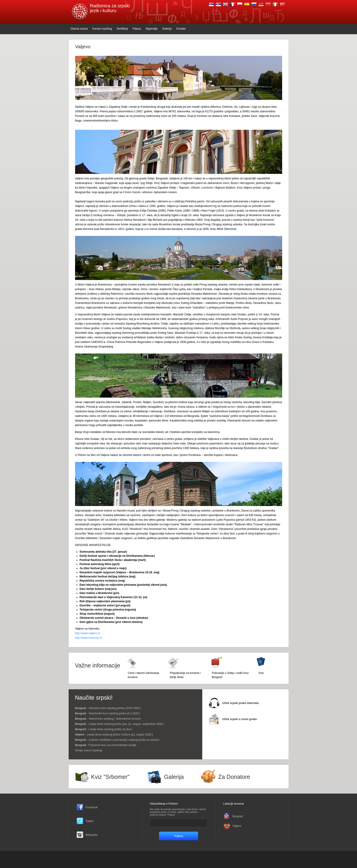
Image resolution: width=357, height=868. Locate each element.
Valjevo (237, 826)
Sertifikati (122, 29)
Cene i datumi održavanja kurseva (143, 675)
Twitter (90, 821)
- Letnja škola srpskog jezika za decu (104, 729)
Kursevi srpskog (102, 29)
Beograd (238, 816)
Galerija (167, 29)
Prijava (137, 29)
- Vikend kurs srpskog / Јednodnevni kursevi (108, 719)
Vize (261, 673)
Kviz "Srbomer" (110, 777)
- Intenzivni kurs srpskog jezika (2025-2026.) (108, 708)
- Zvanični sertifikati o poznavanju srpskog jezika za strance (117, 740)
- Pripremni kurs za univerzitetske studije (106, 745)
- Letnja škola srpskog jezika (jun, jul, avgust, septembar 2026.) (120, 724)
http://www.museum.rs (89, 638)
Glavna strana (79, 29)
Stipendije (152, 29)
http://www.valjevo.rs (88, 633)
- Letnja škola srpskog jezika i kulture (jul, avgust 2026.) (114, 735)
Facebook (92, 807)
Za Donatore (234, 777)
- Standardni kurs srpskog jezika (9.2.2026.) (108, 713)
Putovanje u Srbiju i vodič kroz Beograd (230, 675)
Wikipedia (92, 835)
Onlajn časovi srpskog (89, 750)
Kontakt (181, 29)
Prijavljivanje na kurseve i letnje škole (185, 675)
